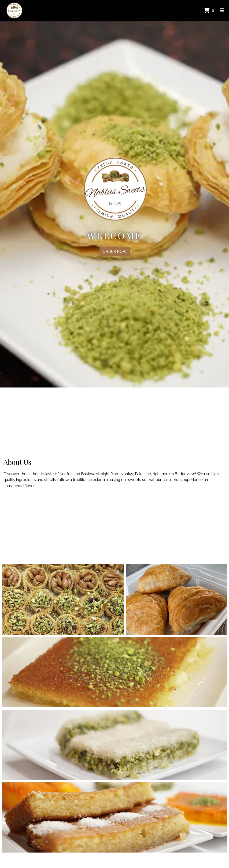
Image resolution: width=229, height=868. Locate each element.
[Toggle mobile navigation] (222, 11)
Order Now (115, 251)
